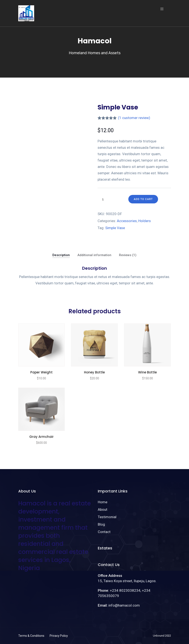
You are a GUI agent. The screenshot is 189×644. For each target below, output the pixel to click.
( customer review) (134, 118)
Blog (101, 524)
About (103, 509)
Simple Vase (115, 228)
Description (61, 255)
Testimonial (107, 517)
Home (103, 502)
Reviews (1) (128, 255)
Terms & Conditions (31, 636)
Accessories (127, 221)
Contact (104, 532)
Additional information (94, 255)
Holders (145, 221)
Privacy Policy (59, 636)
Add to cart (143, 199)
